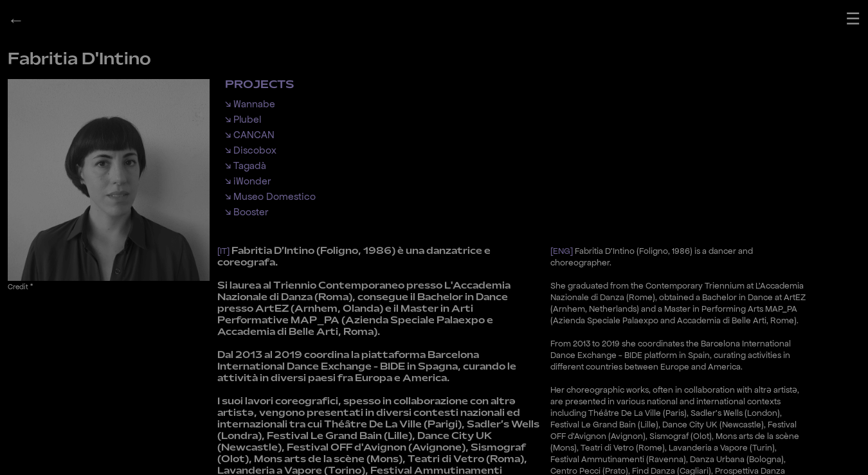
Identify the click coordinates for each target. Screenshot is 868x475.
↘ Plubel (243, 119)
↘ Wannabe (250, 104)
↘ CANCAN (250, 135)
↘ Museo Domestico (270, 196)
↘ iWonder (248, 181)
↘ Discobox (251, 150)
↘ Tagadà (246, 166)
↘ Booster (247, 212)
